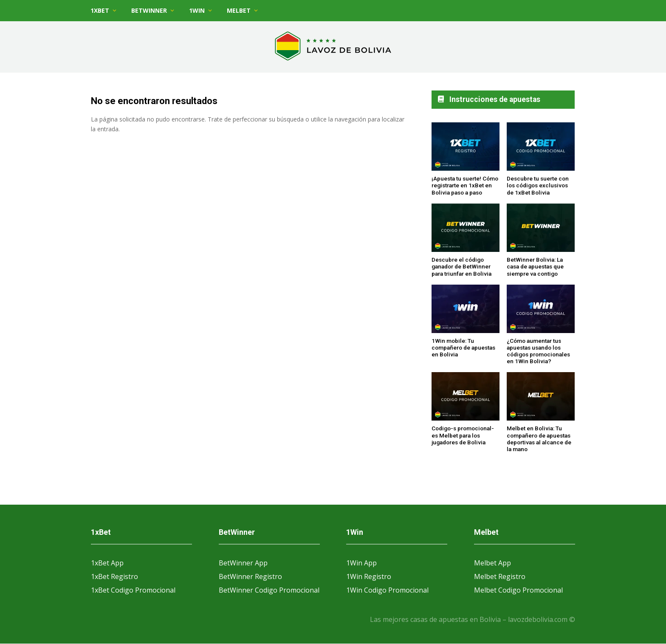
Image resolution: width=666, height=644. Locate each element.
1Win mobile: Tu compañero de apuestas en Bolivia (463, 348)
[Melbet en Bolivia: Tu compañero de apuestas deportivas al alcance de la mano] (541, 397)
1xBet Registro (114, 576)
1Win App (361, 563)
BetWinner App (243, 563)
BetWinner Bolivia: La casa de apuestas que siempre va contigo (535, 267)
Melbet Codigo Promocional (518, 590)
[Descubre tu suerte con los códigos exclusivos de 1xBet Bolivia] (541, 147)
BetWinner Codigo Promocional (269, 590)
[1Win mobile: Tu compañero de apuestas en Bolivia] (466, 309)
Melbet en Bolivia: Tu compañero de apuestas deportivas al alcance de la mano (539, 439)
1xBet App (107, 563)
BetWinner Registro (250, 576)
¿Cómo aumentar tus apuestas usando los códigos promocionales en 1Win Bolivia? (538, 351)
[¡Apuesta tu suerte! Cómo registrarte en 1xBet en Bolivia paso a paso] (466, 147)
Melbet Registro (500, 576)
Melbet (239, 10)
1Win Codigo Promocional (387, 590)
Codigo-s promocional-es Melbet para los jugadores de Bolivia (463, 435)
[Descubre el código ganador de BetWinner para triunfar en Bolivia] (466, 228)
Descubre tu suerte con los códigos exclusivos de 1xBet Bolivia (538, 185)
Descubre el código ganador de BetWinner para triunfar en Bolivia (461, 267)
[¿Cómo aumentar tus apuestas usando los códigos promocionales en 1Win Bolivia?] (541, 309)
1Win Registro (369, 576)
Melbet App (492, 563)
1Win (197, 10)
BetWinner (149, 10)
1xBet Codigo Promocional (133, 590)
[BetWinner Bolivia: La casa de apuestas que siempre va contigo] (541, 228)
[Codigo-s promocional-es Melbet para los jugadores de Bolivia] (466, 397)
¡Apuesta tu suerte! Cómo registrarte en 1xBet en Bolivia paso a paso (465, 185)
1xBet (100, 10)
